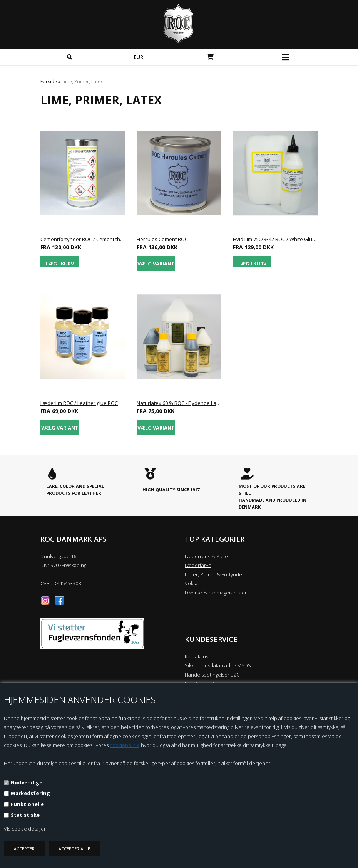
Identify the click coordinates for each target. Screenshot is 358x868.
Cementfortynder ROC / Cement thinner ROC (83, 239)
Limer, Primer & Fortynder (214, 574)
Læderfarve (198, 565)
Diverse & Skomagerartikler (216, 593)
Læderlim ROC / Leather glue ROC (79, 403)
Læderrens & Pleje (206, 556)
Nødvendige (27, 782)
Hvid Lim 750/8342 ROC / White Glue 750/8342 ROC (275, 239)
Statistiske (25, 815)
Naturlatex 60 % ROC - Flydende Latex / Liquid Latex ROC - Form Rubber (179, 403)
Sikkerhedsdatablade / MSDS (218, 665)
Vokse (192, 583)
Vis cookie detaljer (25, 829)
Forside (49, 81)
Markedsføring (30, 793)
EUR (138, 57)
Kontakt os (197, 656)
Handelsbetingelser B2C (212, 675)
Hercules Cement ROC (162, 239)
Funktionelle (27, 804)
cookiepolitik (124, 745)
